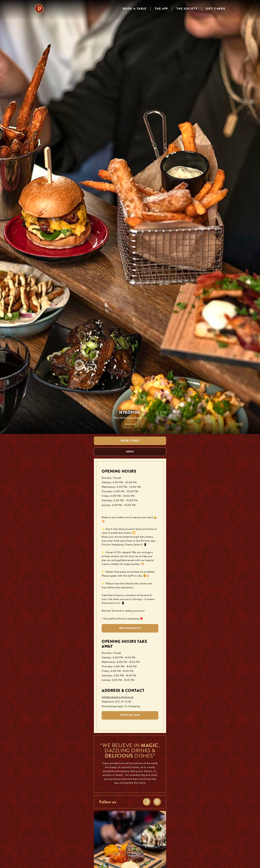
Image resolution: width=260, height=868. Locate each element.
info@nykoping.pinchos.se (118, 697)
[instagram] (157, 802)
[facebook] (147, 802)
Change (130, 424)
